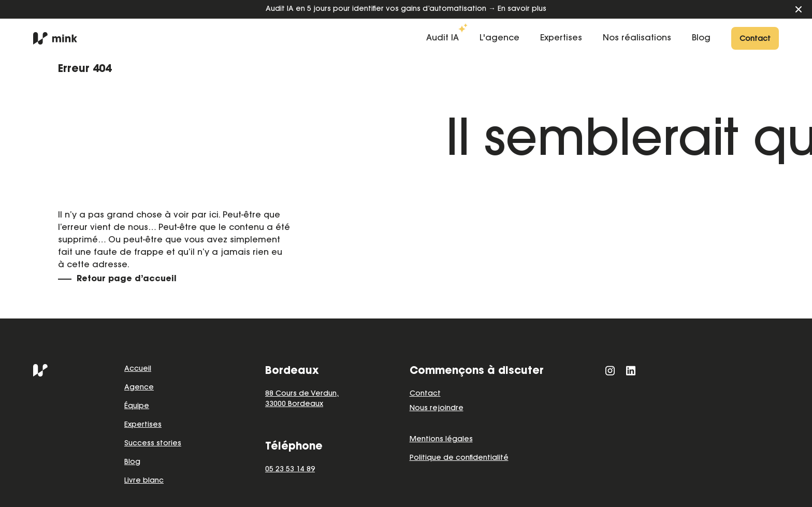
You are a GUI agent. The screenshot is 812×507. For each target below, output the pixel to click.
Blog (132, 462)
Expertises (143, 425)
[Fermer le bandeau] (799, 9)
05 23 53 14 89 (290, 470)
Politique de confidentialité (459, 458)
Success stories (153, 444)
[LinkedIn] (631, 371)
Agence (139, 388)
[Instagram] (610, 371)
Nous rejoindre (437, 409)
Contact (425, 394)
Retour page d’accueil (127, 279)
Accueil (138, 369)
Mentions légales (441, 440)
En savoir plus (522, 9)
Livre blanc (144, 481)
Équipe (137, 407)
